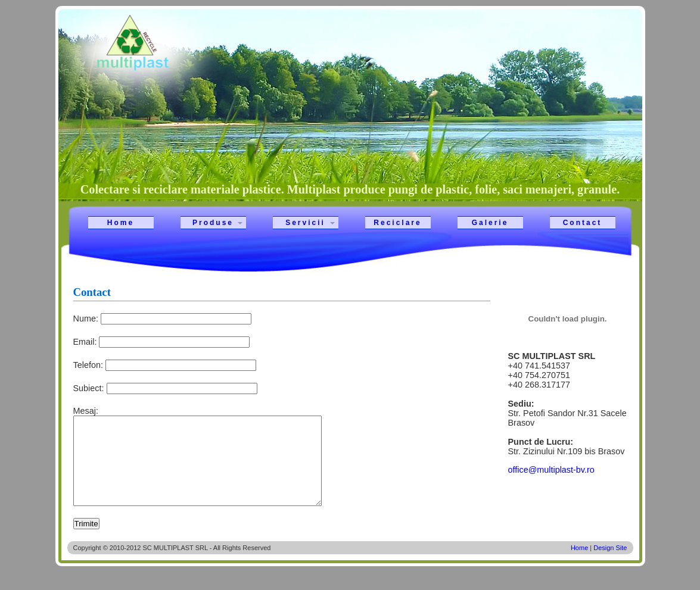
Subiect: (89, 388)
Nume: (86, 319)
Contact (583, 223)
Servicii (305, 223)
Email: (85, 342)
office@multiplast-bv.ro (551, 470)
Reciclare (397, 223)
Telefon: (88, 365)
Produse (213, 223)
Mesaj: (86, 411)
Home (121, 223)
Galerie (490, 223)
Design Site (610, 566)
